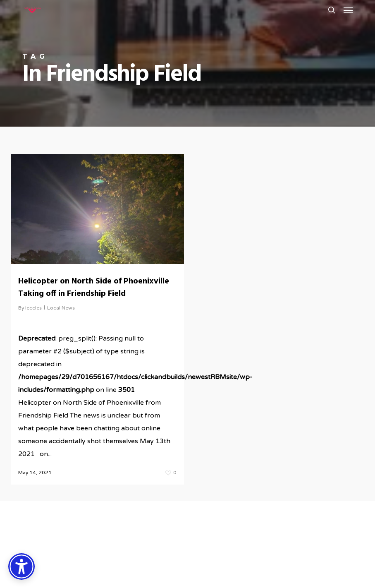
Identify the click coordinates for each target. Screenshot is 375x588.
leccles (33, 308)
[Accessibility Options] (21, 566)
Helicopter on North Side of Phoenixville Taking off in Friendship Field (94, 288)
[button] (348, 10)
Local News (61, 308)
